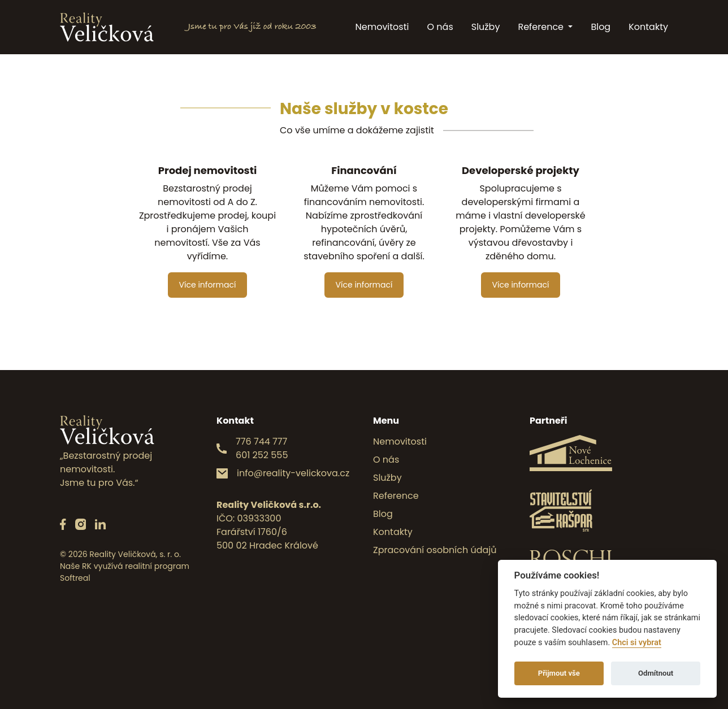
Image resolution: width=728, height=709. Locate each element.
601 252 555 (262, 455)
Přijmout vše (559, 673)
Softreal (75, 578)
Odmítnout (656, 673)
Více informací (208, 285)
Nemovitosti (382, 27)
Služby (486, 27)
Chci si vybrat (637, 643)
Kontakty (648, 27)
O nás (440, 27)
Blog (601, 27)
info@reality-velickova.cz (293, 473)
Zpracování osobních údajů (435, 550)
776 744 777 (261, 442)
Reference (542, 27)
